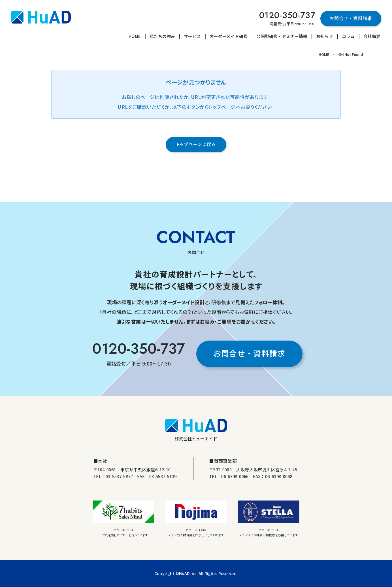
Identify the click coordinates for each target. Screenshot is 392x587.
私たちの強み (162, 36)
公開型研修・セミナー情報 (282, 36)
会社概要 (372, 36)
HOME (135, 36)
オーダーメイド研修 (229, 36)
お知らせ (325, 36)
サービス (192, 36)
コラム (348, 36)
